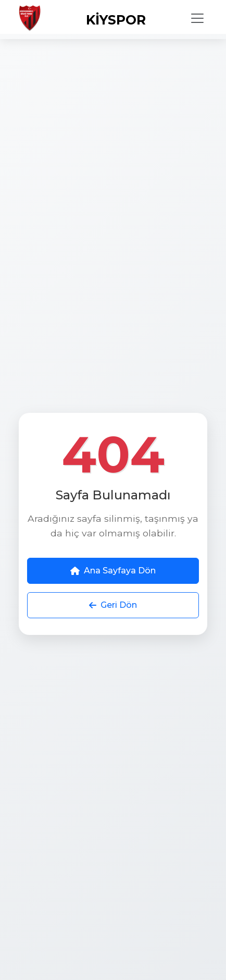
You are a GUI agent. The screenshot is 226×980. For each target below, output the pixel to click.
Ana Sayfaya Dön (113, 571)
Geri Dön (113, 605)
